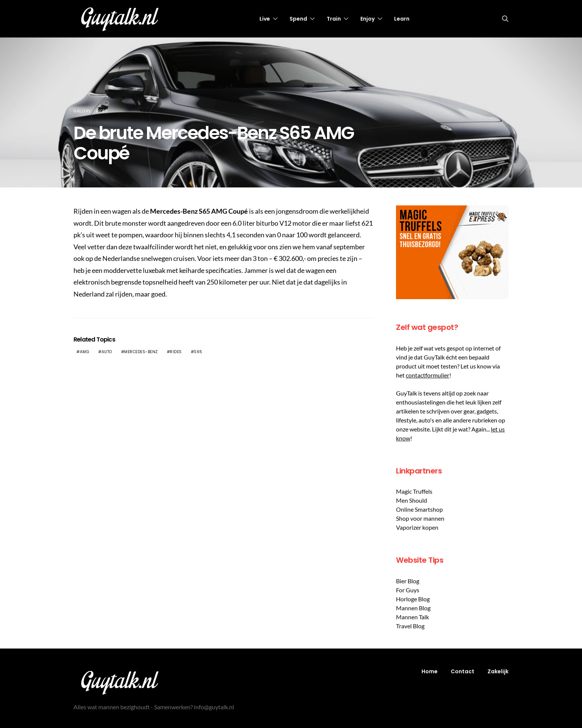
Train (334, 19)
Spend (298, 19)
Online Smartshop (419, 509)
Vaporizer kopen (417, 527)
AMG (85, 352)
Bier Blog (408, 581)
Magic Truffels (414, 491)
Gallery (82, 111)
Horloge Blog (413, 599)
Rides (102, 111)
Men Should (412, 500)
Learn (402, 19)
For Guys (408, 590)
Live (265, 19)
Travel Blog (410, 626)
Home (430, 671)
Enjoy (367, 19)
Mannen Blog (413, 608)
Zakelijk (498, 671)
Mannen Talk (412, 617)
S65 (198, 352)
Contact (463, 671)
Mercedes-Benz (141, 352)
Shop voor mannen (420, 518)
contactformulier (427, 375)
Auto (107, 352)
